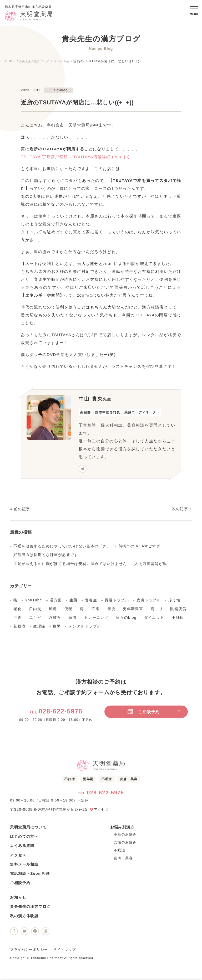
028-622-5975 (56, 714)
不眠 (96, 611)
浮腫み (55, 620)
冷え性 (174, 602)
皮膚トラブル (149, 602)
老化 (17, 611)
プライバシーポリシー (29, 952)
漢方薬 (56, 602)
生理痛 (39, 629)
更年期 (88, 781)
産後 (111, 611)
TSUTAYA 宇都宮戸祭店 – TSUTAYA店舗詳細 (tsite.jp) (75, 159)
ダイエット (154, 620)
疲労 (57, 629)
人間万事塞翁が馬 (151, 566)
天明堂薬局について (28, 829)
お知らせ (18, 900)
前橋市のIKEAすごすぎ (140, 548)
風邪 (53, 611)
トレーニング (96, 620)
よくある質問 (22, 848)
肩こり (157, 611)
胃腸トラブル (117, 602)
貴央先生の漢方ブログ (38, 64)
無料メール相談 (24, 866)
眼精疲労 (178, 611)
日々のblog (69, 64)
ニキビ (35, 620)
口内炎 (35, 611)
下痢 (17, 620)
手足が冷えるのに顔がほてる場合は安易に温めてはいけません (70, 566)
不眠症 (107, 781)
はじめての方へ (24, 839)
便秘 (69, 611)
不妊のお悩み (125, 837)
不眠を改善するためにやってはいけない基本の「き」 (62, 548)
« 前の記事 (20, 511)
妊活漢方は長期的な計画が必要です (46, 557)
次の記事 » (182, 511)
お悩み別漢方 (122, 829)
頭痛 (72, 620)
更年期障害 (133, 611)
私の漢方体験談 (24, 918)
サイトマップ (64, 952)
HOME (11, 64)
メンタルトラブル (85, 629)
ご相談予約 (154, 714)
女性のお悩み (125, 845)
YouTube (34, 602)
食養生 (91, 602)
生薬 (74, 602)
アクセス (102, 812)
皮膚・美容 (129, 781)
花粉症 (19, 629)
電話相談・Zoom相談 (30, 876)
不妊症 (178, 620)
